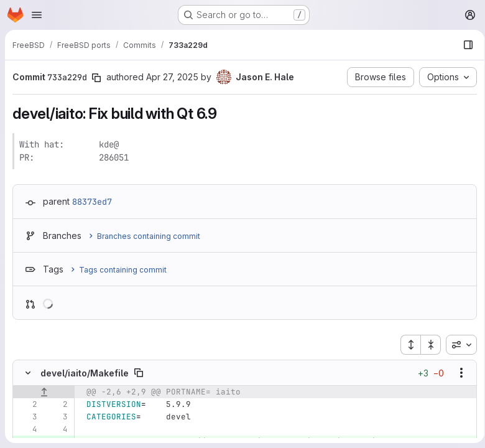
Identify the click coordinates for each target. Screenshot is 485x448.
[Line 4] (27, 429)
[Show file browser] (464, 45)
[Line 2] (27, 404)
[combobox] (457, 345)
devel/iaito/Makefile (85, 373)
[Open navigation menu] (37, 15)
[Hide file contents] (28, 373)
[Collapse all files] (427, 345)
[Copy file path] (139, 373)
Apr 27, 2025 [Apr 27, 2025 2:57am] (172, 77)
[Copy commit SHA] (96, 78)
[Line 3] (27, 417)
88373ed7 (92, 202)
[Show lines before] (44, 392)
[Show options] (457, 373)
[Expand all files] (406, 345)
